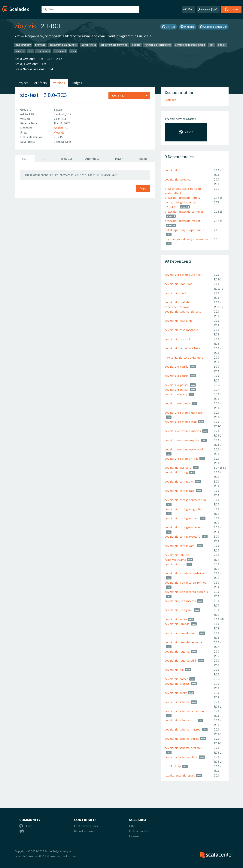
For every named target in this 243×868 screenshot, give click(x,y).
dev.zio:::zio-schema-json (181, 422)
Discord (27, 831)
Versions (59, 83)
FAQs (132, 826)
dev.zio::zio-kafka (176, 619)
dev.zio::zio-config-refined (181, 518)
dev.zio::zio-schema (177, 702)
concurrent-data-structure (63, 45)
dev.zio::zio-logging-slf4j (181, 660)
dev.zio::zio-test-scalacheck (182, 348)
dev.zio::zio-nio (174, 670)
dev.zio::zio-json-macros (180, 601)
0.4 (51, 69)
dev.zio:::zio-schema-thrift (181, 459)
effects (222, 45)
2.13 (49, 59)
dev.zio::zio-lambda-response (184, 642)
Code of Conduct (140, 831)
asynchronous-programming (190, 45)
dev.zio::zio (172, 170)
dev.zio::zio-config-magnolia (183, 509)
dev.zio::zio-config (176, 472)
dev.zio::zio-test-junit (178, 321)
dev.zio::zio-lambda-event (181, 633)
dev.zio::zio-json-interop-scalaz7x (186, 592)
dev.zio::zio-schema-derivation (184, 711)
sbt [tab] (24, 159)
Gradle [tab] (143, 159)
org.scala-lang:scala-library (182, 198)
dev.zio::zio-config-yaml (180, 546)
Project (23, 83)
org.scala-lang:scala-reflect (183, 221)
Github (26, 826)
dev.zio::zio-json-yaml (179, 610)
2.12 (59, 59)
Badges (77, 83)
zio (19, 26)
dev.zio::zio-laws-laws (179, 284)
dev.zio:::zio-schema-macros (183, 431)
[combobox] (129, 96)
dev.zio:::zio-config (177, 366)
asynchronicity (23, 45)
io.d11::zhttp (173, 766)
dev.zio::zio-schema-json (180, 720)
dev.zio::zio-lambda (177, 624)
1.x (44, 64)
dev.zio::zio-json (175, 564)
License (134, 836)
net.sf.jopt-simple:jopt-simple (184, 230)
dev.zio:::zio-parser (177, 385)
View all (59, 132)
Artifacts (41, 83)
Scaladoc (170, 100)
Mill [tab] (45, 159)
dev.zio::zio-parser (176, 679)
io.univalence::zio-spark (180, 775)
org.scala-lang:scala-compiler (184, 212)
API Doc (188, 9)
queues (136, 45)
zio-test (29, 95)
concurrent (60, 51)
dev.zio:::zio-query (176, 394)
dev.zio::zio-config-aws (179, 481)
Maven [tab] (119, 159)
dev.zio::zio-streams (178, 179)
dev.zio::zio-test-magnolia (182, 330)
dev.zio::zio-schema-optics (182, 739)
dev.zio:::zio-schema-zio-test (183, 275)
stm (211, 45)
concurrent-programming (114, 45)
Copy (143, 188)
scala (73, 51)
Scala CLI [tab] (66, 159)
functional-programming (158, 45)
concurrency (43, 51)
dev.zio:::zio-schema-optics (182, 440)
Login (231, 9)
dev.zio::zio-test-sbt (178, 339)
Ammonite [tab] (92, 159)
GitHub (169, 27)
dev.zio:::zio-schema (177, 403)
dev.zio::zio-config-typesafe (182, 536)
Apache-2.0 (61, 128)
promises (40, 45)
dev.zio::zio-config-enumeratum (185, 500)
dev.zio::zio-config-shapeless (183, 527)
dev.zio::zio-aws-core (178, 468)
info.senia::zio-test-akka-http (184, 357)
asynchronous (89, 45)
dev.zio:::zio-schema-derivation (185, 412)
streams (20, 51)
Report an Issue (84, 831)
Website (188, 27)
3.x (41, 59)
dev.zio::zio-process (177, 684)
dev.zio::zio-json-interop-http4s (185, 573)
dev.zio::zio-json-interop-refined (185, 582)
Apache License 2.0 (213, 27)
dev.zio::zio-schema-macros (182, 729)
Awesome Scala (208, 9)
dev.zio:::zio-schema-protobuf (184, 449)
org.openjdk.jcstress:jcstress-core (186, 239)
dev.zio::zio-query (176, 693)
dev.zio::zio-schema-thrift (181, 757)
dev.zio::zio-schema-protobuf (184, 748)
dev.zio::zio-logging (177, 651)
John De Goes (63, 142)
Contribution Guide (86, 826)
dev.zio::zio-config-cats (180, 491)
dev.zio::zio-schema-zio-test (183, 311)
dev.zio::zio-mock (176, 293)
